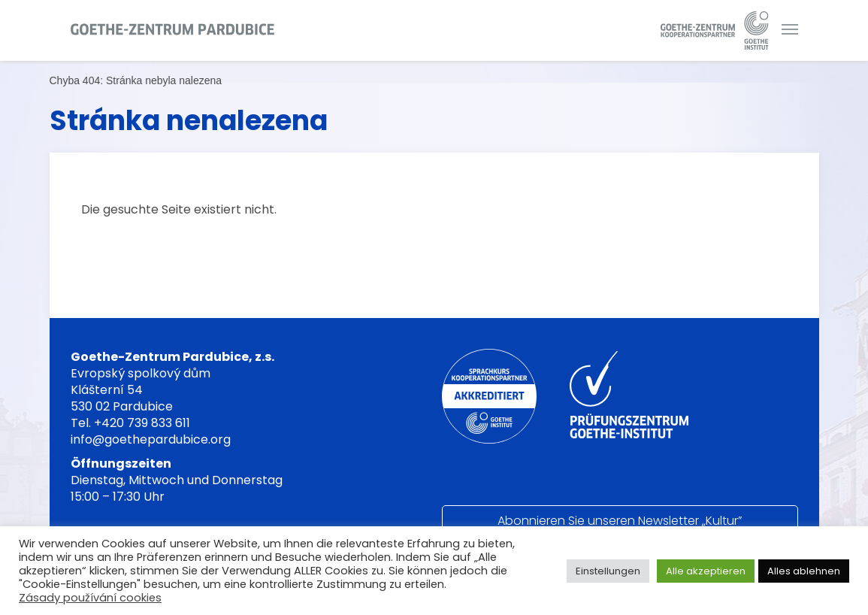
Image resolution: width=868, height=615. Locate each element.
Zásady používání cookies (90, 598)
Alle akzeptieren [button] (706, 571)
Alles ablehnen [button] (804, 571)
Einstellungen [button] (608, 571)
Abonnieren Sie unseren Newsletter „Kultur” (620, 521)
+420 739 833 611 (142, 423)
